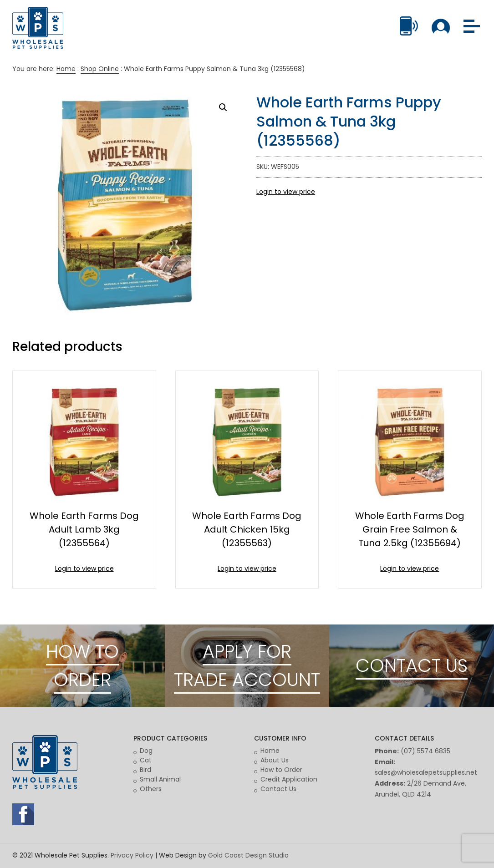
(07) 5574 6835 (425, 751)
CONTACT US (412, 665)
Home (66, 69)
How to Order (281, 770)
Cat (146, 760)
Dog (146, 751)
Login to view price (286, 192)
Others (151, 789)
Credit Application (289, 779)
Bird (145, 770)
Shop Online (100, 69)
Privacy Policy (132, 855)
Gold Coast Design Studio (248, 855)
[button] (223, 107)
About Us (275, 760)
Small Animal (160, 779)
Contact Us (278, 789)
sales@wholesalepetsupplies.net (426, 772)
